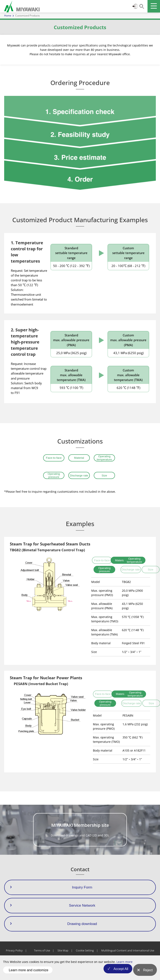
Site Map (63, 956)
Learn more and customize (28, 972)
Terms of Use (42, 956)
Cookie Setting (85, 956)
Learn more (124, 967)
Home (8, 16)
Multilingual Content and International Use (128, 956)
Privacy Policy (14, 956)
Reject (148, 973)
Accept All (117, 973)
